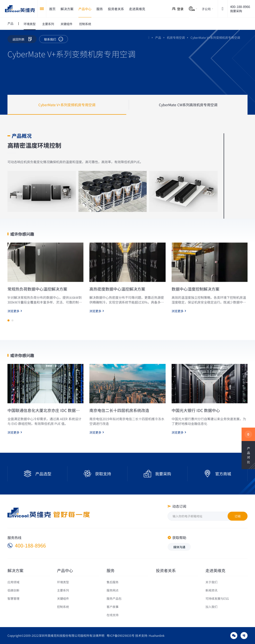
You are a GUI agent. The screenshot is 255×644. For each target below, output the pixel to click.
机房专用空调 (176, 38)
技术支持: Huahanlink (150, 635)
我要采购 (236, 11)
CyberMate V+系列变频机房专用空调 (67, 105)
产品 (158, 38)
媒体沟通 (179, 547)
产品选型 (43, 474)
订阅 (238, 516)
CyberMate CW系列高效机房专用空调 (188, 105)
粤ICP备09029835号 (121, 635)
